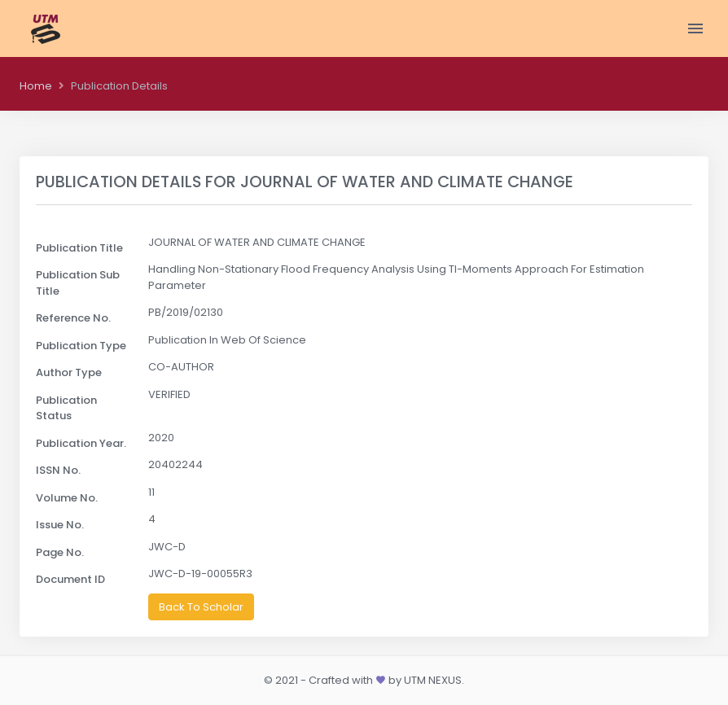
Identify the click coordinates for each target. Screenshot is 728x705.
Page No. (60, 552)
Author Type (69, 372)
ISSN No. (58, 470)
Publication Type (81, 346)
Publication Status (66, 408)
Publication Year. (81, 443)
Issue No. (60, 525)
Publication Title (79, 248)
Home (36, 86)
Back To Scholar (201, 607)
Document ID (70, 579)
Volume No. (67, 498)
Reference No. (73, 318)
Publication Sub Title (78, 283)
